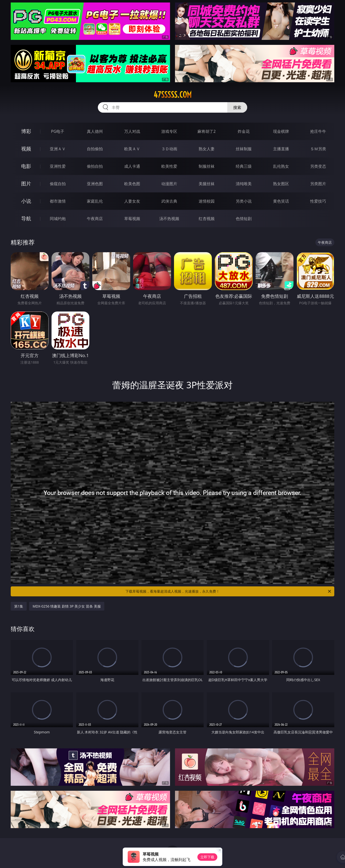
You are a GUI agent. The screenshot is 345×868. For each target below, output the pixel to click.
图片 (26, 184)
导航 (26, 218)
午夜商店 (95, 219)
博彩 (26, 131)
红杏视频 (207, 219)
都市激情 (58, 201)
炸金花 (244, 131)
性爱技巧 (318, 201)
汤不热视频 (169, 219)
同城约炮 (58, 219)
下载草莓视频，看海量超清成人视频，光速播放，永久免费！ (229, 591)
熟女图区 (281, 184)
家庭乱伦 (95, 201)
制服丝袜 (207, 166)
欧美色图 (132, 184)
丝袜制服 (244, 149)
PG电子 (58, 131)
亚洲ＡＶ (58, 149)
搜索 (237, 107)
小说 (26, 201)
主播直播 (281, 149)
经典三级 (244, 166)
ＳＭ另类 (318, 149)
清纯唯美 (244, 184)
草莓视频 (132, 219)
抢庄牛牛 (318, 131)
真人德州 (95, 131)
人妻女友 (132, 201)
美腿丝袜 (207, 184)
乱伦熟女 (281, 166)
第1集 (19, 606)
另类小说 (244, 201)
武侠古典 (169, 201)
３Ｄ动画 (169, 149)
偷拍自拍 (95, 166)
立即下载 (207, 857)
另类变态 (318, 166)
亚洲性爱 (58, 166)
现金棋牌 (281, 131)
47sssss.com (173, 95)
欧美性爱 (169, 166)
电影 (26, 166)
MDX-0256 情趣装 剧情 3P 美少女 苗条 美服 (67, 606)
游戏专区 (169, 131)
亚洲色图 (95, 184)
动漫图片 (169, 184)
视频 (26, 149)
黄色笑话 (281, 201)
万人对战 (132, 131)
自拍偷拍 (95, 149)
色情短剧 (244, 219)
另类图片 (318, 184)
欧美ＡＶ (132, 149)
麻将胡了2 (206, 131)
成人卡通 (132, 166)
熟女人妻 (207, 149)
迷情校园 (207, 201)
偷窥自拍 (58, 184)
